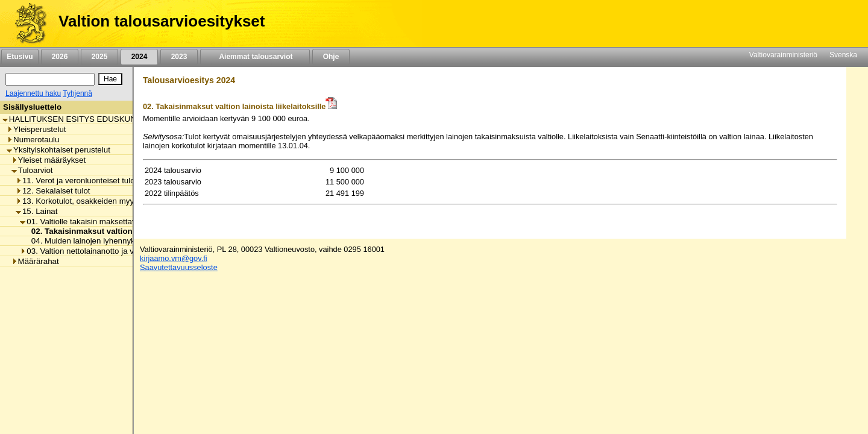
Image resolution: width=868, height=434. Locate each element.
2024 (139, 57)
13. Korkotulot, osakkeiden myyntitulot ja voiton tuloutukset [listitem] (123, 201)
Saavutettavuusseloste (179, 267)
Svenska (843, 55)
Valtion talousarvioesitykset (162, 21)
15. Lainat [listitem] (37, 211)
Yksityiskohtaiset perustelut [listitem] (58, 150)
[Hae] (110, 79)
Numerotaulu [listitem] (33, 140)
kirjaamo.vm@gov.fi (174, 258)
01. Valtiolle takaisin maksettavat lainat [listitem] (92, 222)
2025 (99, 57)
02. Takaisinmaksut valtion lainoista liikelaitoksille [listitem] (123, 231)
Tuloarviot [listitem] (32, 170)
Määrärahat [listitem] (35, 261)
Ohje (331, 57)
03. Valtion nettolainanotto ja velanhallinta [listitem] (97, 251)
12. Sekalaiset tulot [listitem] (53, 191)
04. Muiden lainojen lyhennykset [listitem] (85, 241)
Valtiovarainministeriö (783, 55)
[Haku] (50, 79)
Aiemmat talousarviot (255, 57)
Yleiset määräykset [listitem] (49, 160)
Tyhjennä (77, 93)
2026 (60, 57)
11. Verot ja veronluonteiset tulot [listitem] (76, 181)
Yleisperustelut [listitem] (36, 129)
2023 (179, 57)
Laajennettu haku (33, 93)
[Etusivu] (26, 24)
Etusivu (20, 57)
